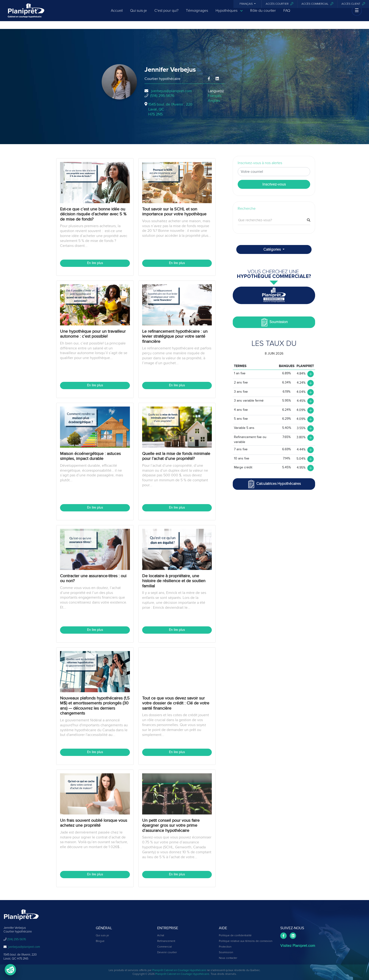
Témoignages (197, 15)
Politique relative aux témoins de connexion (246, 941)
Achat (161, 936)
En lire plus (95, 263)
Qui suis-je (138, 15)
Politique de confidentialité (235, 936)
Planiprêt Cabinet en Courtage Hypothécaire (179, 970)
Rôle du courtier (263, 15)
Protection (225, 947)
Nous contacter (228, 958)
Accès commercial (317, 4)
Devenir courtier (167, 952)
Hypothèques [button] (229, 15)
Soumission (274, 322)
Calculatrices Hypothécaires (274, 484)
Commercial (164, 947)
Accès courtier (279, 4)
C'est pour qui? (166, 15)
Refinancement (166, 941)
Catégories (273, 249)
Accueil (117, 15)
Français (247, 4)
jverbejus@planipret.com (171, 91)
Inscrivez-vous (274, 184)
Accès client (353, 4)
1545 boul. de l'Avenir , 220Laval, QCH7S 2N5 (170, 109)
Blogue (100, 941)
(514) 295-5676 (162, 96)
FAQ (287, 15)
